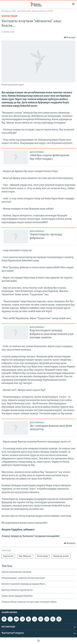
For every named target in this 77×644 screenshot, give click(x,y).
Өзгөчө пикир (10, 16)
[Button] (70, 37)
